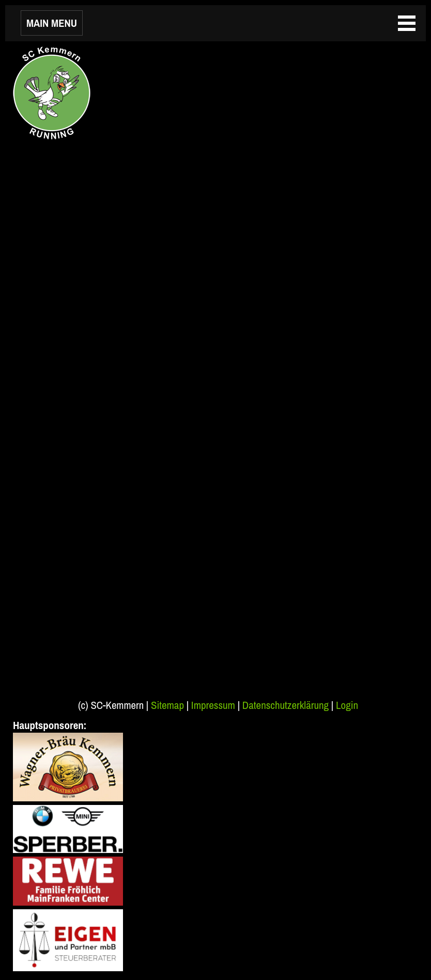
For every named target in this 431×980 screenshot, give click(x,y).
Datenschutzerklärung (286, 705)
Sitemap (167, 705)
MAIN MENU (52, 23)
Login (347, 705)
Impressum (213, 705)
